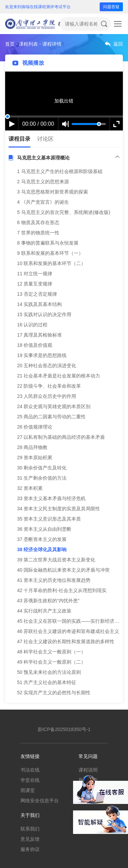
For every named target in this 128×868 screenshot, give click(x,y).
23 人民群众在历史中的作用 (47, 396)
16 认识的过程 (32, 325)
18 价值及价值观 (35, 345)
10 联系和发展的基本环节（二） (51, 263)
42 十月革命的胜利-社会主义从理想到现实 (62, 590)
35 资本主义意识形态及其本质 (49, 519)
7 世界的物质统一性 (38, 233)
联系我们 (30, 829)
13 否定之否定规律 (37, 294)
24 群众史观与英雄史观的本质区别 (54, 406)
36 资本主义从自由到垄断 (44, 529)
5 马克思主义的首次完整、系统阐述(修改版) (64, 212)
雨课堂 (28, 790)
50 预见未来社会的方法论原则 (49, 672)
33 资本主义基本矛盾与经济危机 (51, 498)
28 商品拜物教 (32, 447)
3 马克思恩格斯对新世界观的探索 (53, 192)
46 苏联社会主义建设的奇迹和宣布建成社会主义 (68, 631)
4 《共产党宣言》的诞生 (43, 202)
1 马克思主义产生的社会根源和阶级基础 (60, 171)
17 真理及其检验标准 (39, 335)
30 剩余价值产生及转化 (42, 468)
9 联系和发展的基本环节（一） (50, 253)
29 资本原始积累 (35, 458)
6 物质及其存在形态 (38, 222)
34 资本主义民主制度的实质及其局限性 (59, 509)
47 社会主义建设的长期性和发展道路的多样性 (66, 641)
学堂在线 (30, 780)
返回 (118, 44)
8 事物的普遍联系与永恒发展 (48, 243)
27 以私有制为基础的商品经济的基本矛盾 (61, 437)
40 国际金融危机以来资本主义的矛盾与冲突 (63, 570)
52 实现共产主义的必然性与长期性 (54, 693)
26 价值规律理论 (35, 427)
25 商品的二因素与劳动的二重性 (51, 417)
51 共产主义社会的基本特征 (47, 682)
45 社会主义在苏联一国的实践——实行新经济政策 (70, 621)
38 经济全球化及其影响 (42, 549)
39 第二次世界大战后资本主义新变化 (56, 560)
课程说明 (88, 770)
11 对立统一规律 (35, 274)
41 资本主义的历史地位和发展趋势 (54, 580)
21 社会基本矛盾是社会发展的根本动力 (59, 376)
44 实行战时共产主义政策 (44, 611)
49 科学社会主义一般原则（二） (51, 662)
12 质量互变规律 (35, 284)
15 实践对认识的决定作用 (44, 314)
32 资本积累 (30, 488)
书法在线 (30, 770)
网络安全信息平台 (40, 801)
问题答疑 (111, 7)
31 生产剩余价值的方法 (42, 478)
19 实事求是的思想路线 (42, 355)
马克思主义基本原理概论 (43, 158)
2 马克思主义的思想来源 (43, 182)
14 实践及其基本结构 (39, 304)
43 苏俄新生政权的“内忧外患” (48, 601)
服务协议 (30, 849)
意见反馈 (30, 839)
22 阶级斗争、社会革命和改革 (49, 386)
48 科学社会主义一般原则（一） (51, 652)
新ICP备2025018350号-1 (64, 729)
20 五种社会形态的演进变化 (47, 366)
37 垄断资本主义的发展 (42, 539)
